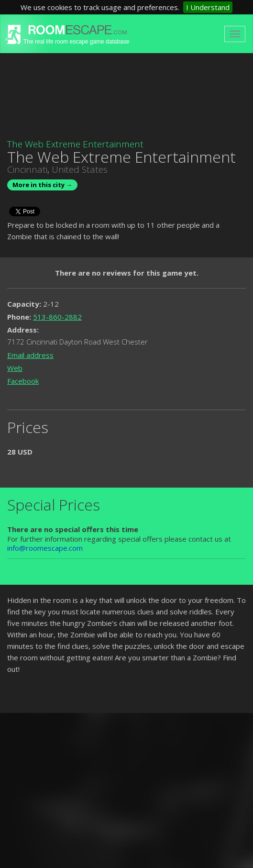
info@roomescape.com (45, 548)
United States (80, 169)
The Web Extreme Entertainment (75, 144)
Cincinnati (27, 169)
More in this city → (42, 185)
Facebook (23, 381)
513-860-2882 (57, 317)
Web (15, 368)
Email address (30, 355)
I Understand (208, 7)
